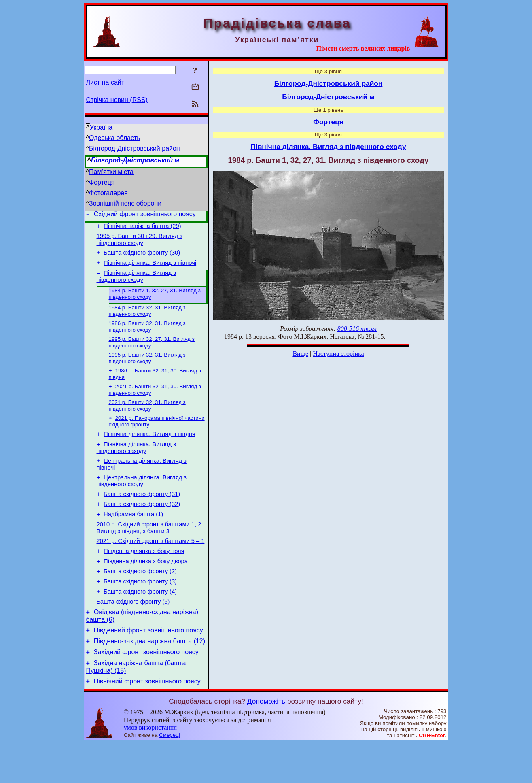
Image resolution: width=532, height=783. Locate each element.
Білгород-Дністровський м (135, 160)
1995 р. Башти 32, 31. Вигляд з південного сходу (147, 369)
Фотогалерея (108, 193)
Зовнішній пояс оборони (125, 203)
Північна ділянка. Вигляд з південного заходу (137, 465)
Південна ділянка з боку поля (144, 578)
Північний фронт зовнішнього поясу (147, 721)
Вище (300, 354)
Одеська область (115, 138)
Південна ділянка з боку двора (146, 589)
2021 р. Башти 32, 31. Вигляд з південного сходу (147, 419)
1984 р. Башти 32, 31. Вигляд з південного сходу (147, 320)
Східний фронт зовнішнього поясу (145, 215)
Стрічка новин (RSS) (117, 100)
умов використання (150, 767)
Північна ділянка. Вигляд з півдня (149, 450)
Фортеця (102, 182)
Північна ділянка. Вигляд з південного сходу (137, 284)
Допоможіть (266, 741)
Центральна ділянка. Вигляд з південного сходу (142, 500)
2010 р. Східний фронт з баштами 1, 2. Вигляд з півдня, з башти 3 (150, 552)
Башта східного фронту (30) (142, 257)
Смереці (170, 775)
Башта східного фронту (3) (140, 612)
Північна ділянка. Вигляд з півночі (150, 269)
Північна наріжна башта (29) (142, 228)
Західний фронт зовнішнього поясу (146, 690)
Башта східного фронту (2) (140, 600)
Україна (101, 127)
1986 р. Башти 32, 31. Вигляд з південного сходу (147, 336)
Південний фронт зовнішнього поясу (148, 665)
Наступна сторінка (338, 354)
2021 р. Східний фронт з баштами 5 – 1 (151, 566)
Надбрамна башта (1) (133, 537)
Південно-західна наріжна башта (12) (149, 678)
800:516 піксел (357, 329)
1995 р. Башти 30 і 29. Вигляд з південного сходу (140, 243)
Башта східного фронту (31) (142, 515)
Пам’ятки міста (111, 172)
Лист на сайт (105, 82)
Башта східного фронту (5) (133, 634)
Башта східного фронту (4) (140, 623)
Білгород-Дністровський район (135, 148)
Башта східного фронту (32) (142, 526)
